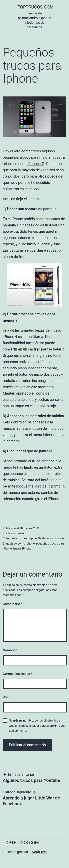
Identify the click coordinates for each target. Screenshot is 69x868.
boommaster (16, 533)
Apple (33, 538)
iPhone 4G (36, 164)
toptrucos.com (36, 7)
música (58, 416)
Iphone (59, 538)
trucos (25, 157)
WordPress (39, 852)
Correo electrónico (18, 674)
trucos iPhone (22, 549)
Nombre (10, 650)
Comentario (13, 604)
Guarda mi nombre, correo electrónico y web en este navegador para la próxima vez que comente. (37, 726)
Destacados (46, 538)
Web (6, 697)
